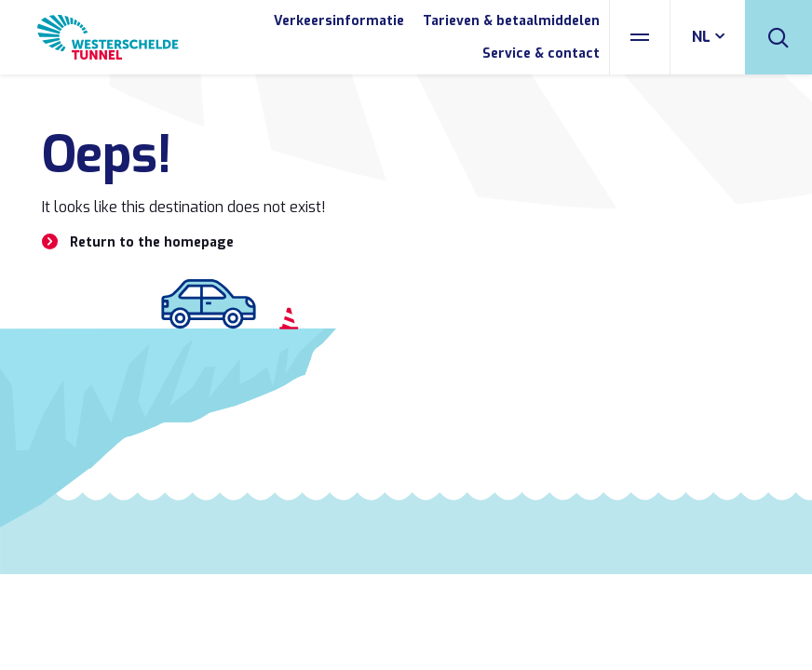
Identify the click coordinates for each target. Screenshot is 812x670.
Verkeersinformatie (339, 21)
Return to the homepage (152, 242)
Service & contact (541, 54)
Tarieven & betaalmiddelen (511, 21)
